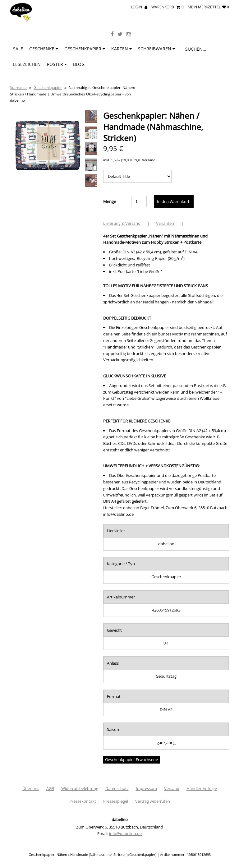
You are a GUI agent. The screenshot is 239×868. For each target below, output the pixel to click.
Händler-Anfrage (202, 788)
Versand (172, 788)
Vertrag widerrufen (153, 801)
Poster (57, 64)
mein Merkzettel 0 (208, 7)
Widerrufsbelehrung (80, 788)
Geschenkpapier (85, 49)
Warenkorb (168, 7)
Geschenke (44, 49)
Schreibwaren (156, 49)
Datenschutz (117, 788)
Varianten (165, 223)
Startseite (18, 88)
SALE (18, 49)
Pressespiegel (116, 801)
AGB (50, 788)
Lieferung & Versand (122, 223)
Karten (122, 49)
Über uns (31, 788)
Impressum (146, 788)
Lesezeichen (27, 64)
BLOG (79, 64)
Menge (110, 201)
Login (139, 7)
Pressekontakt (83, 801)
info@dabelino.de (125, 833)
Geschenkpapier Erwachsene (131, 759)
